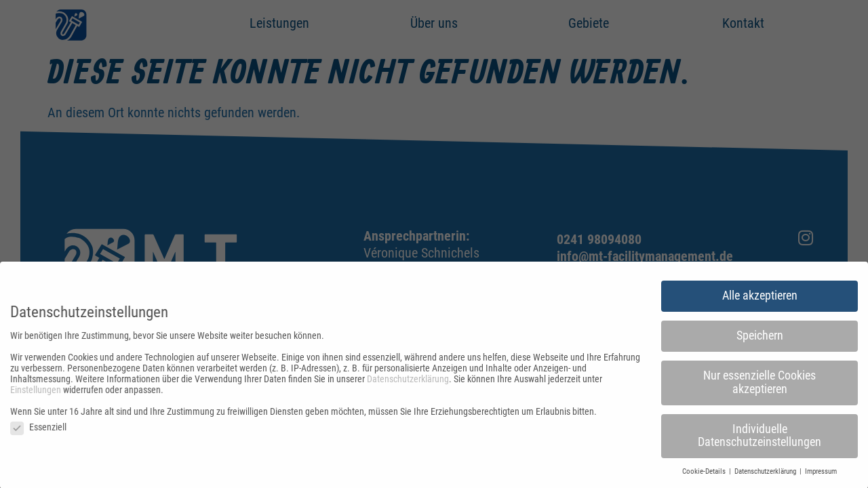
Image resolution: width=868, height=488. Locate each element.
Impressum (821, 475)
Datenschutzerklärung (408, 382)
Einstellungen (36, 392)
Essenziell (38, 430)
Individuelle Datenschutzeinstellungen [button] (759, 439)
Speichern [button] (760, 339)
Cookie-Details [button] (705, 475)
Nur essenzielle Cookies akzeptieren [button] (759, 386)
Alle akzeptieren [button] (760, 299)
